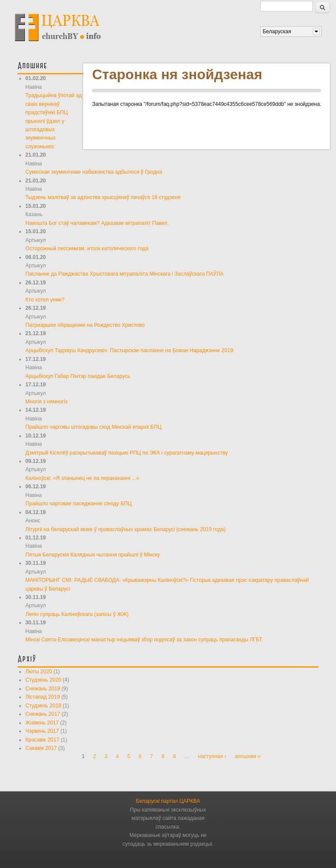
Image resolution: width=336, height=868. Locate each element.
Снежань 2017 (43, 714)
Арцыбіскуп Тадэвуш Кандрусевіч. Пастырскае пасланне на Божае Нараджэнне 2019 (129, 350)
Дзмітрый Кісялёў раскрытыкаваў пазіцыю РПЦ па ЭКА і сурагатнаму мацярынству (127, 453)
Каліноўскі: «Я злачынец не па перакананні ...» (82, 478)
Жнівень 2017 (42, 723)
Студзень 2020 (43, 680)
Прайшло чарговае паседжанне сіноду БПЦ (79, 504)
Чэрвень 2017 (42, 731)
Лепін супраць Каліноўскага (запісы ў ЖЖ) (77, 614)
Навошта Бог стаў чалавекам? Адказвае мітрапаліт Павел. (97, 223)
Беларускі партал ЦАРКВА (168, 801)
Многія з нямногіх (47, 402)
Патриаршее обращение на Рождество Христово (85, 325)
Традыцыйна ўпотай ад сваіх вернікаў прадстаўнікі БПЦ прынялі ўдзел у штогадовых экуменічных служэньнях (54, 121)
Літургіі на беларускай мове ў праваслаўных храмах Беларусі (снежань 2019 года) (125, 529)
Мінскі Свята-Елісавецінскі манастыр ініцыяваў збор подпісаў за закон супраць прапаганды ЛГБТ (144, 640)
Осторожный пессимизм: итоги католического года (87, 248)
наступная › (212, 756)
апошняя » (247, 756)
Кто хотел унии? (45, 300)
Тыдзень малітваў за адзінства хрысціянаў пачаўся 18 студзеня (103, 197)
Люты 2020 (39, 672)
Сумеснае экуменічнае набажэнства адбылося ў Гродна (94, 172)
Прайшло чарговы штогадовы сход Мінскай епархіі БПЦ (93, 427)
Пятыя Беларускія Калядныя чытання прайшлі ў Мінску (93, 555)
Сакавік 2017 (41, 748)
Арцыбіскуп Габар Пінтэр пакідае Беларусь (78, 376)
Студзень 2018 (43, 706)
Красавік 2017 (42, 740)
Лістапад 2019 (43, 697)
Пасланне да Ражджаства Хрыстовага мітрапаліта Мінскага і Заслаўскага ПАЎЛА (124, 274)
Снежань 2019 (43, 689)
